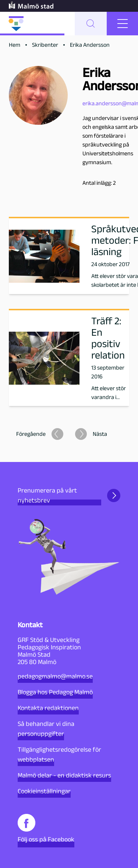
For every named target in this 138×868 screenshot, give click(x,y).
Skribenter (45, 45)
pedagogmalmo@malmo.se (55, 676)
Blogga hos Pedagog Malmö (55, 692)
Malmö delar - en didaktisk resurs (64, 775)
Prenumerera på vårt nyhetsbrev (69, 495)
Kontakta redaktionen (48, 708)
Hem (15, 45)
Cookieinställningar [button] (44, 791)
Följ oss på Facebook (46, 828)
